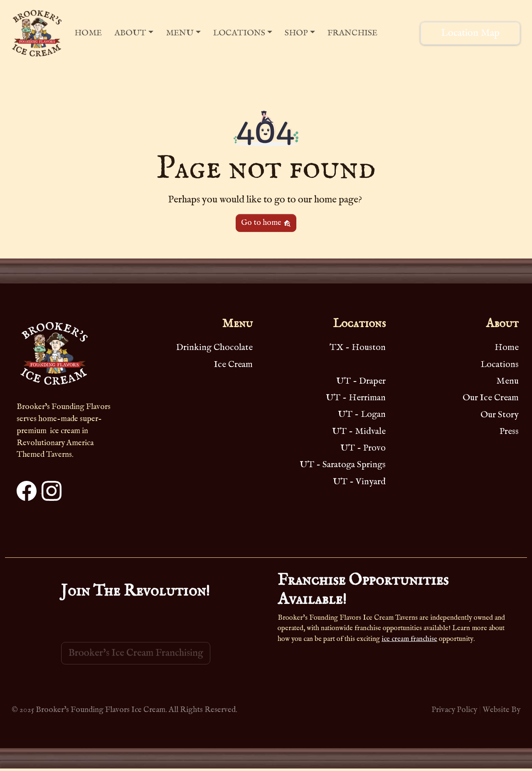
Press (509, 431)
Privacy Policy (454, 710)
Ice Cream (233, 365)
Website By (501, 710)
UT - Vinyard (359, 482)
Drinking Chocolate (214, 347)
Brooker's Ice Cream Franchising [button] (136, 661)
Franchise (352, 33)
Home (88, 33)
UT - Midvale (359, 431)
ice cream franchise (409, 639)
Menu (180, 33)
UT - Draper (361, 381)
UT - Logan (362, 414)
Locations (239, 33)
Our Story (500, 415)
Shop (296, 33)
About (130, 33)
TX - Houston (358, 347)
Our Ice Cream (491, 398)
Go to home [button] (266, 223)
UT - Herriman (356, 398)
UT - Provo (363, 448)
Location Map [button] (470, 33)
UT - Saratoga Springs (343, 465)
